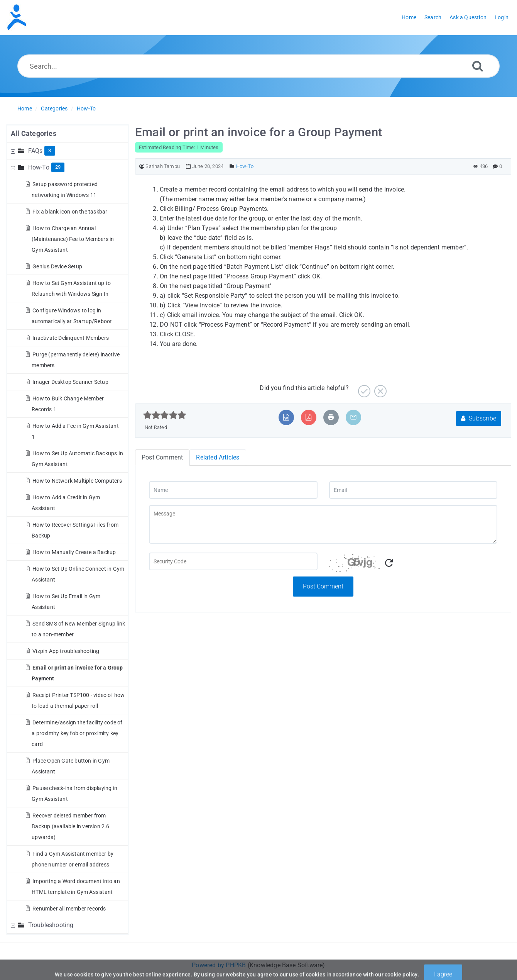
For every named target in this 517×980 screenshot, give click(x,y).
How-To (86, 109)
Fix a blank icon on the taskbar (70, 212)
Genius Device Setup (57, 266)
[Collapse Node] (14, 167)
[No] (379, 388)
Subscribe (479, 418)
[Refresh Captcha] (389, 563)
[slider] (165, 415)
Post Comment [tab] (162, 457)
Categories (54, 109)
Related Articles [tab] (218, 457)
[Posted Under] (232, 166)
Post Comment (323, 586)
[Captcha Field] (233, 561)
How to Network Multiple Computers (77, 481)
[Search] (478, 66)
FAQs (35, 151)
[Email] (413, 490)
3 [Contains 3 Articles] (50, 150)
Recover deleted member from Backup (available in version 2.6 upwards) (70, 826)
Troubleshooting (51, 925)
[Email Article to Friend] (353, 417)
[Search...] (258, 66)
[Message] (323, 524)
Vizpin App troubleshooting (66, 651)
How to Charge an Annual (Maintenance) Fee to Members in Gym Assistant (73, 239)
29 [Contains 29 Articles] (58, 167)
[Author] (142, 166)
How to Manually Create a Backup (74, 552)
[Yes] (363, 388)
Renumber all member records (69, 909)
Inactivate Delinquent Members (71, 338)
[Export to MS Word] (286, 417)
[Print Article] (331, 417)
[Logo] (17, 17)
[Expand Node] (14, 151)
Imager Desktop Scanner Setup (70, 382)
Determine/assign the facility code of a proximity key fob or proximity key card (77, 733)
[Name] (233, 490)
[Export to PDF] (308, 417)
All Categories (34, 133)
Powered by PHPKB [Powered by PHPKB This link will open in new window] (219, 965)
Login (502, 17)
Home (25, 109)
